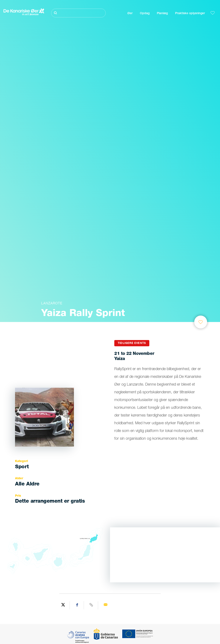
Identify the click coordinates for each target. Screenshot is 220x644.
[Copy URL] (92, 605)
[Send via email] (105, 605)
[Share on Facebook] (77, 605)
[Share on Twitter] (63, 605)
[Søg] (78, 13)
